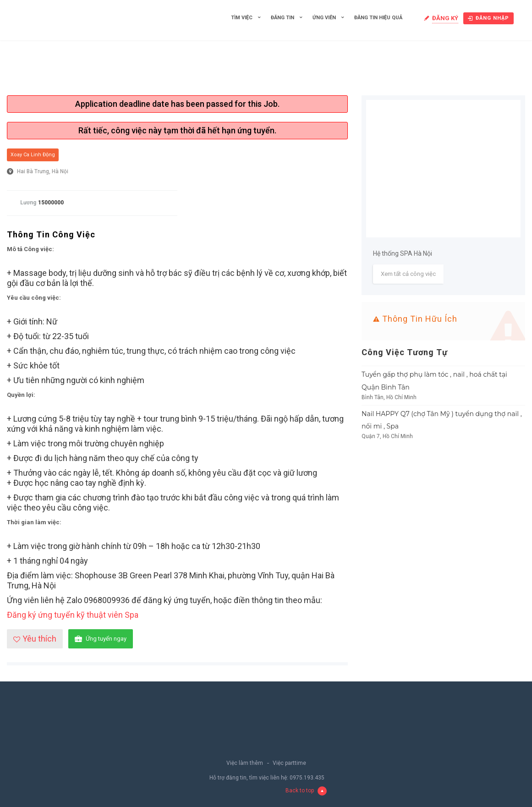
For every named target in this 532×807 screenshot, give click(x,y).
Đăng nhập (488, 18)
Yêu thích (35, 639)
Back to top (306, 791)
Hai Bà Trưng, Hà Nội (43, 171)
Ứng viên (324, 18)
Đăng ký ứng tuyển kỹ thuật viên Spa (73, 615)
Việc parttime (289, 763)
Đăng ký (445, 18)
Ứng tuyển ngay (101, 639)
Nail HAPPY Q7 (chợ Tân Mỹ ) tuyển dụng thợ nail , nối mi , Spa (442, 420)
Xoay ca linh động (33, 155)
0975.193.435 (307, 778)
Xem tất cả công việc (408, 274)
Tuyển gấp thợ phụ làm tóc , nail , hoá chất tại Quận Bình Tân (434, 381)
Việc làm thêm (245, 763)
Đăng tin (282, 18)
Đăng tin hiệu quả (378, 18)
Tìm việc (242, 18)
